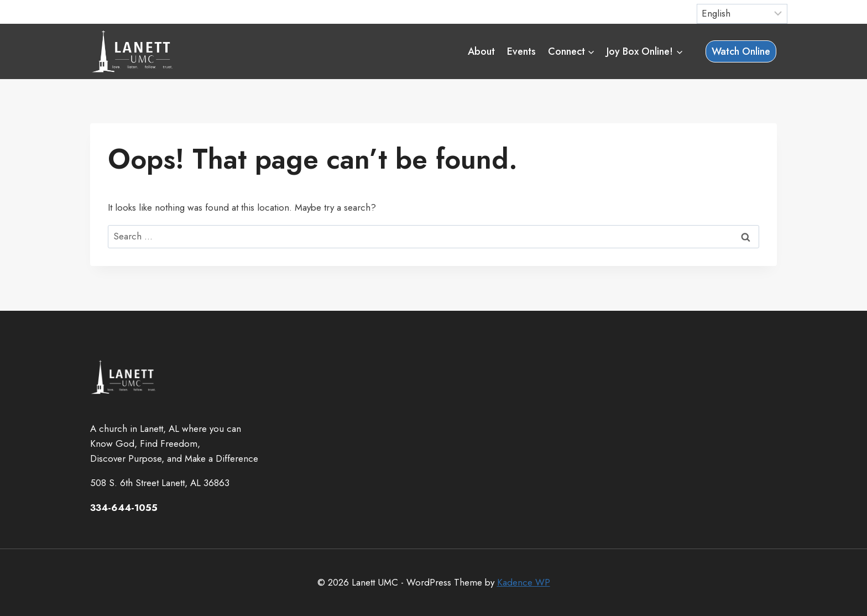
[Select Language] (742, 14)
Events (521, 51)
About (481, 51)
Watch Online (741, 51)
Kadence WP (524, 582)
